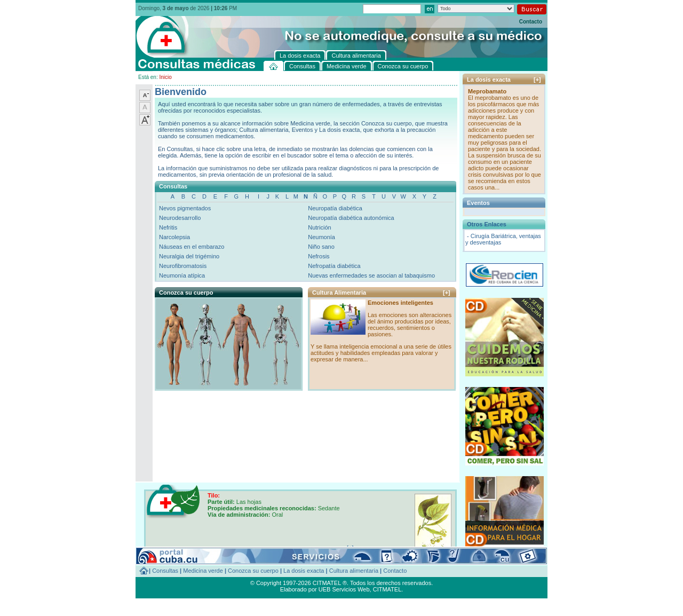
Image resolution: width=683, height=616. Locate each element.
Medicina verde (203, 571)
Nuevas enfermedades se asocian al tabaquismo (371, 275)
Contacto (531, 22)
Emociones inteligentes (400, 303)
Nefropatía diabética (334, 266)
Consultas (165, 571)
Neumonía (321, 237)
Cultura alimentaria (354, 571)
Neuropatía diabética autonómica (351, 218)
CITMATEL (387, 589)
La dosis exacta (304, 571)
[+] (447, 293)
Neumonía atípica (182, 275)
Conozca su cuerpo (253, 571)
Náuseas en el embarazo (192, 247)
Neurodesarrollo (180, 218)
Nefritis (168, 227)
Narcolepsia (174, 237)
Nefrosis (319, 256)
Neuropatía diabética (335, 208)
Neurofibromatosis (183, 266)
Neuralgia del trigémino (189, 256)
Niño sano (321, 247)
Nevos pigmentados (185, 208)
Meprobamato (487, 91)
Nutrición (319, 227)
